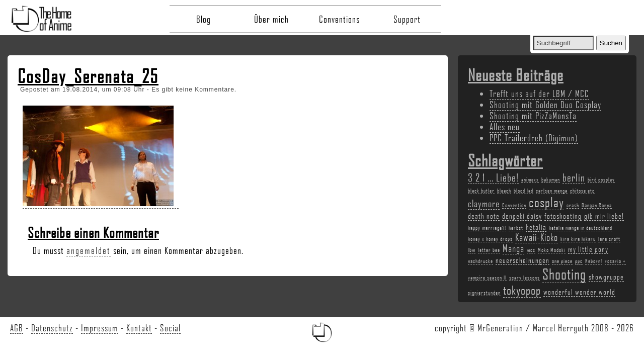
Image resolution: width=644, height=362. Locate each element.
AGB (17, 328)
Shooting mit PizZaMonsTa (533, 116)
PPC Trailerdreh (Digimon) (534, 138)
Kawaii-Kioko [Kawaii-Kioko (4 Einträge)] (537, 237)
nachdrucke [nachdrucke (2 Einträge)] (480, 261)
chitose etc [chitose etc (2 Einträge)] (582, 191)
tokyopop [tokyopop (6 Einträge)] (522, 290)
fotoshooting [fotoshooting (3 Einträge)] (563, 216)
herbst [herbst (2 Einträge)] (516, 228)
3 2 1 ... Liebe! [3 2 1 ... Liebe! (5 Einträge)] (493, 177)
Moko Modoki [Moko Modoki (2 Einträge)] (552, 250)
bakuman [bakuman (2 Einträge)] (551, 179)
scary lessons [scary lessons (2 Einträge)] (525, 278)
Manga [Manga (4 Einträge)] (513, 248)
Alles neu (505, 127)
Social (170, 328)
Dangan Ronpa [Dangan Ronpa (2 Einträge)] (597, 205)
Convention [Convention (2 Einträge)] (514, 205)
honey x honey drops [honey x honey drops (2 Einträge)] (490, 239)
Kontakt (139, 328)
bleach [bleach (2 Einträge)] (504, 191)
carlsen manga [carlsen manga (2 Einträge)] (552, 191)
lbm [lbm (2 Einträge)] (472, 250)
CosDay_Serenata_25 (88, 76)
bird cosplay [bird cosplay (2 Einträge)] (601, 179)
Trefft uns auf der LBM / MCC (539, 94)
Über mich (271, 19)
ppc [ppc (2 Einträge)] (579, 261)
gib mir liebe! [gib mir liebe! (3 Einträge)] (604, 216)
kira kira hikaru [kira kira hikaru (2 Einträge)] (578, 239)
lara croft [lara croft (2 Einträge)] (609, 239)
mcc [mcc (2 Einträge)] (531, 250)
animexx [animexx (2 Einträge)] (530, 179)
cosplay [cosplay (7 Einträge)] (546, 202)
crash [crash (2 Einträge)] (573, 205)
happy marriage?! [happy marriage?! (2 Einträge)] (487, 228)
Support (407, 19)
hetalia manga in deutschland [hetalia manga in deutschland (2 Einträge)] (581, 228)
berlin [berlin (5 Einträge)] (574, 177)
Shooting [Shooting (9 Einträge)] (564, 274)
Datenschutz (52, 328)
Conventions (339, 19)
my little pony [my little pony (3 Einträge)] (588, 249)
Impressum (100, 328)
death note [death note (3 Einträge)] (484, 216)
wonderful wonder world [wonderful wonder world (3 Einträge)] (579, 292)
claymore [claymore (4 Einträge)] (484, 204)
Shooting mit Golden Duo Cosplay (545, 105)
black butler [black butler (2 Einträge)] (481, 191)
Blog (204, 19)
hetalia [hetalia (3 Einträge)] (536, 227)
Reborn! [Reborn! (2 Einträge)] (594, 261)
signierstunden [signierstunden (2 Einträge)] (484, 293)
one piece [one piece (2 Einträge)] (562, 261)
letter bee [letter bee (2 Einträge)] (489, 250)
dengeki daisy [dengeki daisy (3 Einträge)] (522, 216)
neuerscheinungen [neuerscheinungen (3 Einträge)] (522, 260)
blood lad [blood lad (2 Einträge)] (524, 191)
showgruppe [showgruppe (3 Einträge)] (606, 277)
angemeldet (89, 250)
